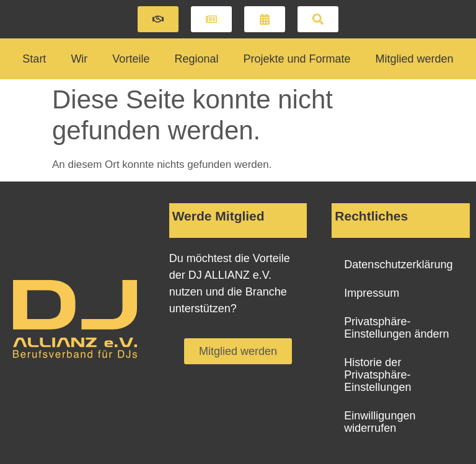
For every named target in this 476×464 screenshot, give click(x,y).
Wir (79, 59)
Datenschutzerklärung (398, 265)
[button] (158, 19)
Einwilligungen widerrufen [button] (380, 422)
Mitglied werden (415, 59)
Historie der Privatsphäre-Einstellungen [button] (377, 375)
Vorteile (131, 59)
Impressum (372, 293)
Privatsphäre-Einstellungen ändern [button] (396, 328)
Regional (196, 59)
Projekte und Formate (297, 59)
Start (34, 59)
